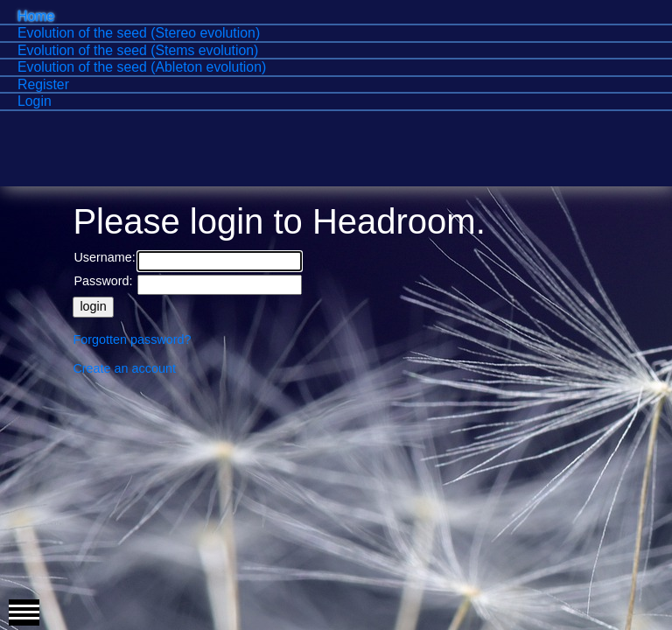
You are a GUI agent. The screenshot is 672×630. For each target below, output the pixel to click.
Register (43, 84)
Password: (103, 281)
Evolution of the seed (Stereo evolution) (139, 33)
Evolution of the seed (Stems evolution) (138, 50)
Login (35, 101)
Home (36, 16)
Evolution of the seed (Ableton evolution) (142, 67)
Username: (104, 257)
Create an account (124, 368)
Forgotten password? (132, 339)
